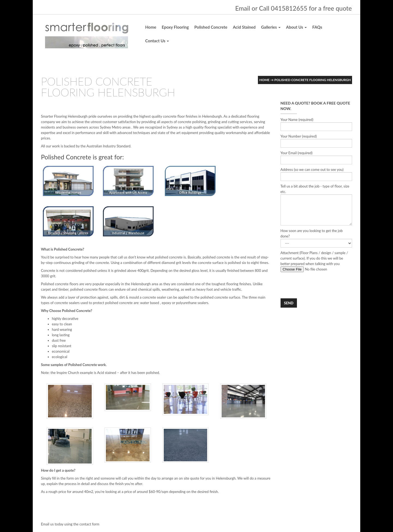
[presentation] (322, 285)
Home (151, 27)
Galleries (271, 27)
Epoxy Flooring (175, 27)
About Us (296, 27)
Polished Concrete (211, 27)
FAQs (317, 27)
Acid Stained (244, 27)
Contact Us (157, 41)
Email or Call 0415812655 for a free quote (294, 8)
